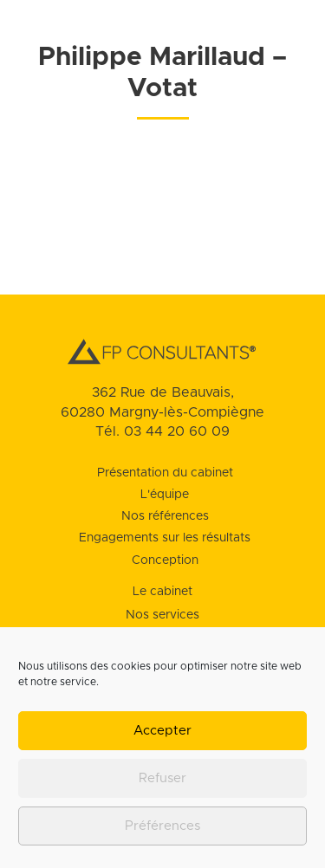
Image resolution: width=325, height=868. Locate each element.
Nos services (162, 615)
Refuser (162, 778)
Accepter (162, 731)
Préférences (162, 826)
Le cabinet (162, 592)
